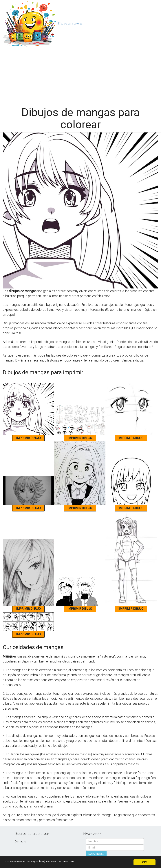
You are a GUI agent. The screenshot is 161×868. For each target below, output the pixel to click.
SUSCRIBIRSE (96, 854)
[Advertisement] (80, 75)
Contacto (20, 842)
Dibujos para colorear (71, 24)
